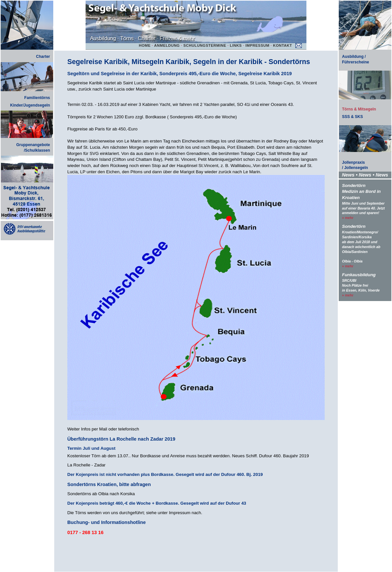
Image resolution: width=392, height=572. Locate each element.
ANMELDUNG (167, 45)
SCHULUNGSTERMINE (205, 45)
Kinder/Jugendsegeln (30, 105)
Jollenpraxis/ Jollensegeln (355, 165)
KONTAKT (283, 45)
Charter (43, 57)
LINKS (236, 45)
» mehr (348, 218)
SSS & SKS (352, 117)
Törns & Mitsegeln (359, 109)
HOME (145, 45)
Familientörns (37, 98)
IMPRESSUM (257, 45)
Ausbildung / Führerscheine (356, 59)
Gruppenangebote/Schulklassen (33, 148)
